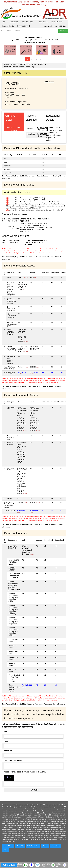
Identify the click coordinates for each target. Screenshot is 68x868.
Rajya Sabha (43, 22)
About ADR (48, 26)
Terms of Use (56, 846)
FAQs (5, 850)
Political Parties (57, 22)
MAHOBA (32, 64)
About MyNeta (61, 26)
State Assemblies (28, 22)
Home (4, 22)
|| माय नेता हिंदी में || (23, 26)
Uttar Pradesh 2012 (19, 64)
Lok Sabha (14, 22)
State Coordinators (33, 846)
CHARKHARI (43, 64)
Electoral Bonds (8, 26)
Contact (45, 846)
